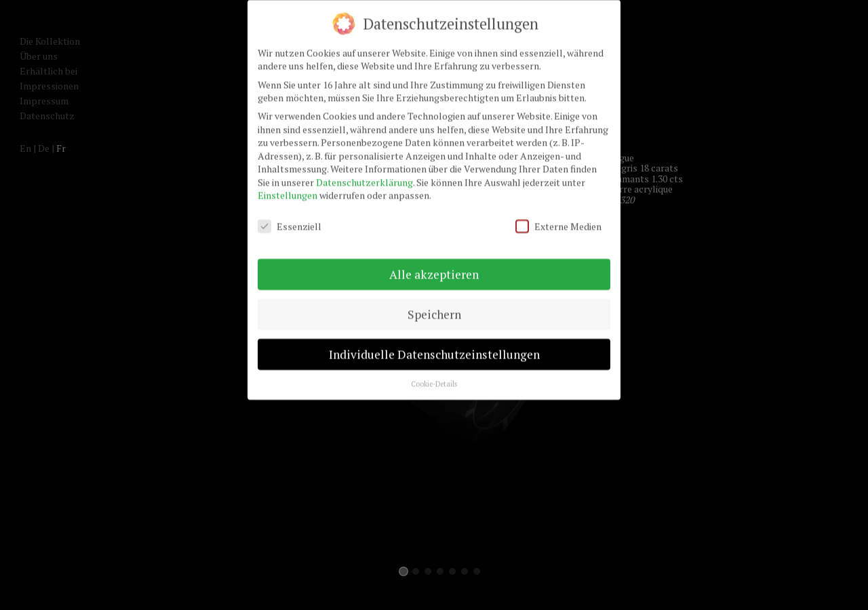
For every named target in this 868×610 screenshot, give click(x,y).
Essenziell (290, 220)
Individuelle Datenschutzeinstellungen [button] (434, 347)
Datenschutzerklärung (364, 175)
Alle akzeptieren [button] (434, 267)
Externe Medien (558, 220)
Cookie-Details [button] (434, 377)
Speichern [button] (434, 307)
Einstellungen (288, 189)
